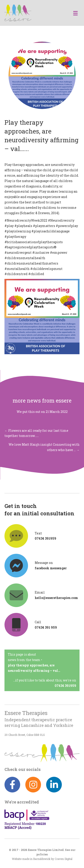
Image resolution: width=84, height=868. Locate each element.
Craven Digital (64, 859)
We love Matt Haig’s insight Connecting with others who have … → (44, 447)
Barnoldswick (42, 859)
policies (42, 854)
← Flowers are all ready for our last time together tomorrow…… (36, 433)
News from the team (24, 660)
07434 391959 (65, 686)
